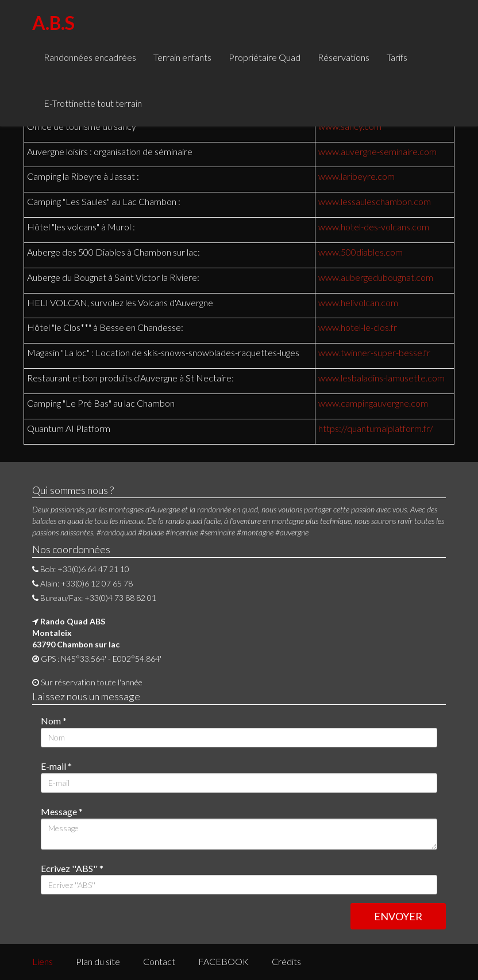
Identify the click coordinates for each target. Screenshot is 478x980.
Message (62, 811)
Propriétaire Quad (265, 57)
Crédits (286, 961)
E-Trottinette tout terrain (93, 103)
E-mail (56, 766)
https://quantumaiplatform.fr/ (376, 428)
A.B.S (53, 23)
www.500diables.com (361, 252)
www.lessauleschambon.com (375, 201)
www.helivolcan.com (358, 302)
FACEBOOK (223, 961)
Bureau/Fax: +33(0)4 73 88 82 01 (94, 598)
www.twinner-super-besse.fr (374, 352)
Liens (43, 961)
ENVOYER (398, 916)
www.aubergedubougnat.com (376, 277)
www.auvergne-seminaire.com (377, 151)
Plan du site (98, 961)
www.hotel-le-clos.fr (358, 327)
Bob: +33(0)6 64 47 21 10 (81, 569)
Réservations (344, 57)
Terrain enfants (182, 57)
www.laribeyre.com (356, 176)
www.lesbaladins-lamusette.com (381, 378)
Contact (159, 961)
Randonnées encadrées (90, 57)
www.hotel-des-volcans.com (374, 227)
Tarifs (397, 57)
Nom (54, 721)
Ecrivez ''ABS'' (72, 868)
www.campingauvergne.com (373, 403)
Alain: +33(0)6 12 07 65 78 (82, 583)
